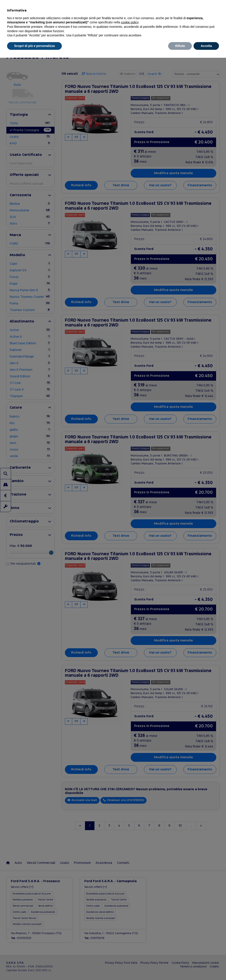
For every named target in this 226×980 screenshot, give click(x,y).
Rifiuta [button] (180, 46)
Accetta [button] (206, 46)
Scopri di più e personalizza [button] (34, 46)
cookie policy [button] (130, 22)
